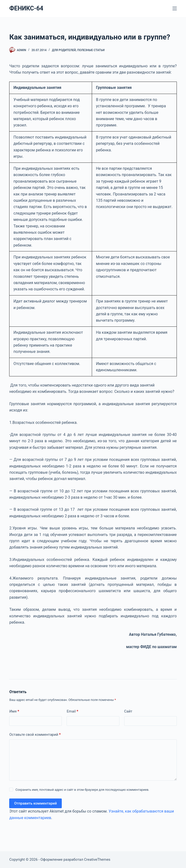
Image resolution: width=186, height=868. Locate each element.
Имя (14, 711)
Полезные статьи (91, 50)
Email (72, 711)
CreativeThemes (97, 860)
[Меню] (175, 8)
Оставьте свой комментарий (35, 735)
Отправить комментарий (35, 803)
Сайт (128, 711)
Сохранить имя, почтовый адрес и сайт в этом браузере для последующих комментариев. (82, 790)
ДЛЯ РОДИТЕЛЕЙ (64, 50)
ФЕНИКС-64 (26, 8)
